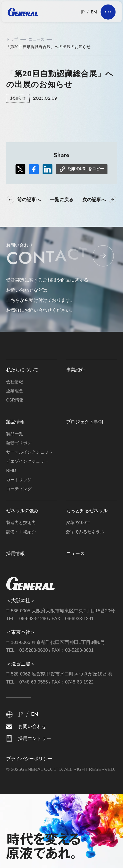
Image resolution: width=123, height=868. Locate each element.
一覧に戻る (62, 200)
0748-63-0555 (34, 682)
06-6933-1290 (34, 618)
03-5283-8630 (34, 650)
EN (94, 12)
